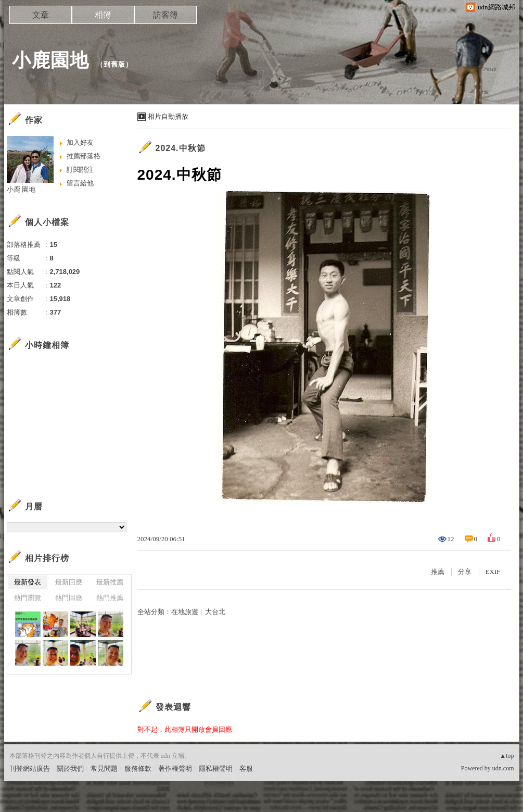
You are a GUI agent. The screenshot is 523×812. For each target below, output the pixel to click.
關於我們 (70, 769)
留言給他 (80, 183)
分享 (465, 572)
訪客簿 (165, 15)
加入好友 (80, 142)
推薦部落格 (84, 156)
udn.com (503, 768)
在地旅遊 (185, 612)
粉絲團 (20, 804)
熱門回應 (69, 598)
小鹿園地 (50, 60)
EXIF (493, 572)
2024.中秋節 (181, 148)
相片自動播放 (168, 116)
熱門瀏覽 (28, 598)
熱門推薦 (110, 598)
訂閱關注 (80, 170)
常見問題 (104, 769)
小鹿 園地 (21, 189)
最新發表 (28, 582)
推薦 (438, 572)
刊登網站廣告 (30, 769)
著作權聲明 (175, 769)
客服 (246, 769)
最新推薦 (110, 582)
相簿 (103, 15)
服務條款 (138, 769)
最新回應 (69, 582)
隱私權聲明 (216, 769)
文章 (41, 15)
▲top (507, 756)
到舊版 (114, 64)
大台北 (215, 612)
